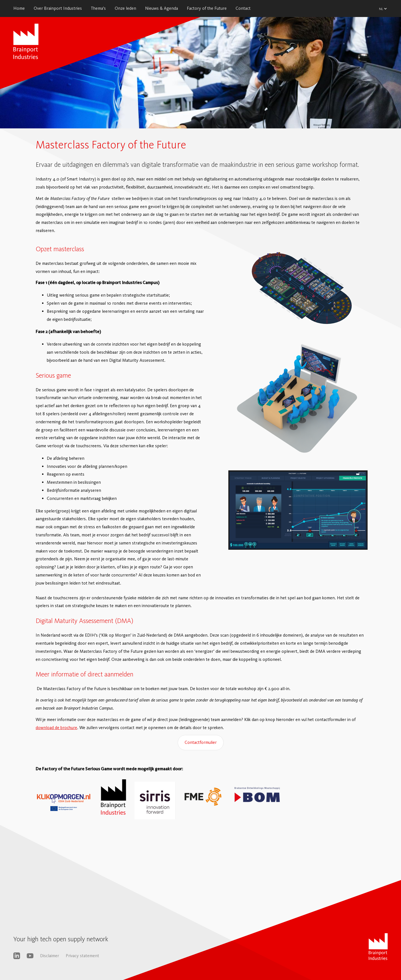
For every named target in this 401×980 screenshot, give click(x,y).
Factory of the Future (207, 8)
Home (19, 8)
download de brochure (56, 728)
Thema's (98, 8)
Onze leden (125, 8)
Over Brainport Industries (58, 8)
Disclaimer (50, 956)
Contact (243, 8)
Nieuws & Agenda (162, 8)
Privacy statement (82, 956)
